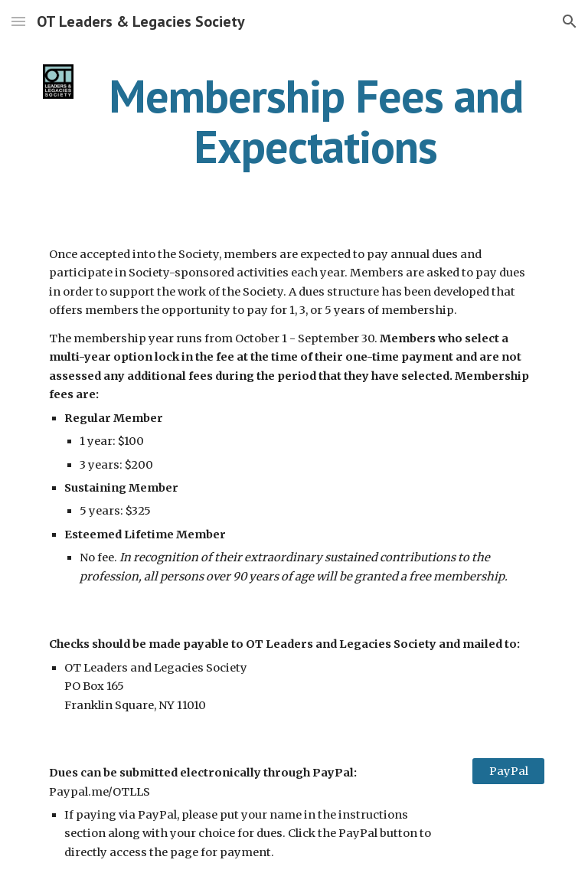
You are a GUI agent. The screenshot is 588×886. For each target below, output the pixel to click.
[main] (315, 121)
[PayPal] (508, 771)
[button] (18, 21)
